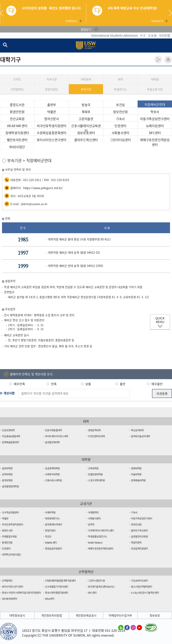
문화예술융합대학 (10, 442)
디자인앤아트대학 (96, 436)
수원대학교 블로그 (121, 627)
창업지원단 (51, 89)
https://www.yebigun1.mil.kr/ (43, 188)
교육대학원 (93, 468)
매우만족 (19, 384)
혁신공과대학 (137, 430)
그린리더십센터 (120, 140)
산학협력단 (17, 89)
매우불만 (157, 384)
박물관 (52, 112)
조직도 (17, 79)
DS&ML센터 (51, 543)
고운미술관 (86, 119)
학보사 (155, 112)
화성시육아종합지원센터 (57, 593)
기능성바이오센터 (139, 581)
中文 (143, 35)
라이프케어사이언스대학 (57, 436)
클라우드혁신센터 (86, 140)
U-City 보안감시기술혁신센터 (145, 593)
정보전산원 (120, 112)
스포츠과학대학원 (96, 480)
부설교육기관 (155, 89)
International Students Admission (114, 35)
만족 (54, 384)
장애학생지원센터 (17, 133)
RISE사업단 (17, 147)
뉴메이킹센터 (155, 126)
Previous (3, 13)
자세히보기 (71, 21)
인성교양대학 (8, 430)
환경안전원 (17, 112)
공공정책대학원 (52, 468)
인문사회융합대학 (53, 430)
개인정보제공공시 (86, 615)
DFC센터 (155, 133)
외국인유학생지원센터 (52, 126)
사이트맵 (164, 35)
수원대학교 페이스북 (127, 627)
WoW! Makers (95, 543)
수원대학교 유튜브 (139, 627)
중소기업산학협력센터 (141, 587)
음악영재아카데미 (53, 525)
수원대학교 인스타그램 (133, 627)
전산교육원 (17, 119)
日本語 (152, 35)
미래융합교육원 (9, 537)
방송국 (86, 105)
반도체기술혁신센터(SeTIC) (101, 587)
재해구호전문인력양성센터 (155, 140)
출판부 (52, 105)
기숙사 (120, 119)
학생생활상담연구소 (97, 537)
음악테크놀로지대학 (140, 436)
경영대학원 (136, 468)
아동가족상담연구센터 (155, 119)
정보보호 (155, 615)
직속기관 (52, 79)
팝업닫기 (86, 29)
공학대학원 (7, 474)
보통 (88, 384)
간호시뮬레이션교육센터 (86, 126)
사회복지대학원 (52, 474)
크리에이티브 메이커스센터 (101, 531)
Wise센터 (50, 599)
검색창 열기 (5, 45)
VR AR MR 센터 (17, 126)
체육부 (86, 112)
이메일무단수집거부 (120, 615)
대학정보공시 (17, 615)
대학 (120, 79)
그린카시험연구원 (96, 581)
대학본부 (86, 79)
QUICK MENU (160, 320)
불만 (123, 384)
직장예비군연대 (155, 104)
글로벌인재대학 (52, 442)
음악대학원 (7, 480)
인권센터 (120, 126)
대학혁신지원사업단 (11, 555)
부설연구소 (120, 89)
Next (170, 13)
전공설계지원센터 (139, 549)
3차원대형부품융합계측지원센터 (60, 581)
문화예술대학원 (138, 480)
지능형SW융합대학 (11, 436)
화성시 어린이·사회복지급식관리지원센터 (21, 593)
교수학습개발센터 (10, 512)
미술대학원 (136, 474)
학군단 (48, 537)
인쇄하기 (168, 60)
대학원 (155, 79)
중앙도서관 (17, 105)
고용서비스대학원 (53, 480)
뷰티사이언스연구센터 (52, 140)
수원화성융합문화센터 (52, 133)
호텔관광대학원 (95, 474)
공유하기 (158, 60)
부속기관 (86, 89)
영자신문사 (52, 119)
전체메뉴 (169, 46)
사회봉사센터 (120, 133)
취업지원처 (136, 543)
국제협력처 (93, 512)
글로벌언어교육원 (139, 537)
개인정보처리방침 (52, 615)
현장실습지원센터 (53, 549)
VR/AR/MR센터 (9, 599)
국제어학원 (50, 512)
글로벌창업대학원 (10, 486)
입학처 (91, 525)
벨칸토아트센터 (17, 140)
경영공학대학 (94, 430)
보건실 (120, 105)
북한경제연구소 (52, 518)
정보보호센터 (86, 133)
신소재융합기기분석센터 (57, 587)
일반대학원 (7, 468)
